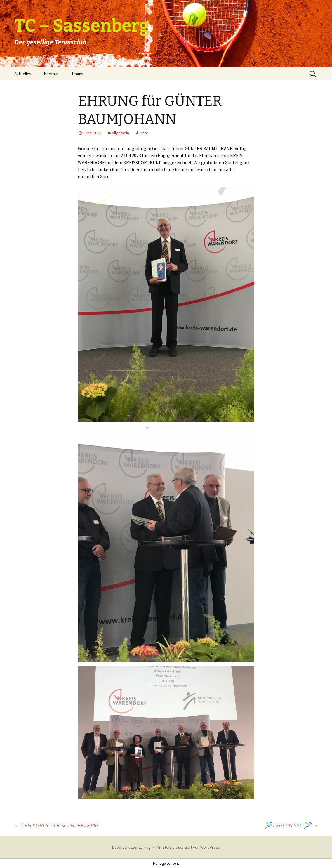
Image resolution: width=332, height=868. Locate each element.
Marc (144, 133)
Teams (77, 74)
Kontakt (51, 74)
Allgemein (120, 133)
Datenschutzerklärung (131, 847)
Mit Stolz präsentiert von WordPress (188, 847)
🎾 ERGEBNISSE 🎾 (291, 825)
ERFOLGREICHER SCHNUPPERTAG (57, 825)
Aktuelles (23, 74)
